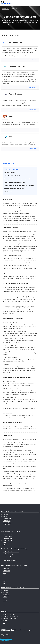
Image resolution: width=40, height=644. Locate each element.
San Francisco (6, 590)
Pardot (4, 527)
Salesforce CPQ (6, 525)
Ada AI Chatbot (15, 94)
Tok (10, 137)
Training (5, 543)
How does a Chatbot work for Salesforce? (17, 179)
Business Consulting (8, 534)
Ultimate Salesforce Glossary (10, 618)
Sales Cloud (6, 514)
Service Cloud (6, 516)
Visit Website (33, 60)
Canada (5, 573)
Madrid (4, 607)
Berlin (4, 603)
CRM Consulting (7, 630)
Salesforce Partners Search (9, 614)
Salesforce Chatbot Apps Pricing (14, 189)
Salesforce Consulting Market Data (11, 616)
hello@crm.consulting (5, 641)
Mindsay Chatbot (16, 42)
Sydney (5, 599)
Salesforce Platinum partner (9, 554)
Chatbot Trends (9, 192)
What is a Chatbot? (10, 173)
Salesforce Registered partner (10, 560)
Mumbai (5, 601)
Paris (4, 605)
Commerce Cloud (7, 523)
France (4, 581)
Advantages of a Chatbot (12, 176)
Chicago (5, 597)
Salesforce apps (5, 9)
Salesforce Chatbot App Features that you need (19, 185)
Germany (5, 579)
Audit (4, 545)
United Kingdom (7, 571)
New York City (6, 595)
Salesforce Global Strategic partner (11, 552)
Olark (11, 116)
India (4, 575)
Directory (5, 621)
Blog (4, 623)
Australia (5, 577)
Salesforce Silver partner (8, 558)
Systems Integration (8, 536)
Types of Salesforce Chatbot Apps (15, 182)
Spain (4, 583)
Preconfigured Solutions (8, 540)
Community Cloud (7, 519)
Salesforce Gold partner (8, 556)
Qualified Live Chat (17, 66)
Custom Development (8, 538)
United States (6, 569)
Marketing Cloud (7, 521)
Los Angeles (6, 592)
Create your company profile (6, 639)
